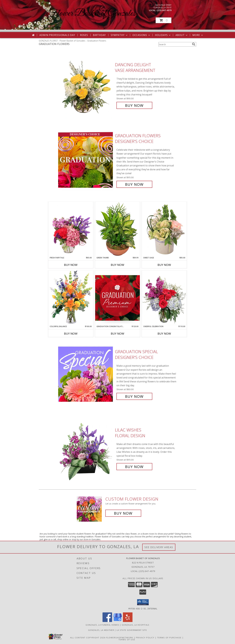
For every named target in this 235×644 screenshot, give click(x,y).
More (198, 35)
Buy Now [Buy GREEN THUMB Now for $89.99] (117, 265)
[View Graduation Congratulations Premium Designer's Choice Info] (117, 298)
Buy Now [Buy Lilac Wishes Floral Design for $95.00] (134, 467)
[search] (194, 44)
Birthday (99, 35)
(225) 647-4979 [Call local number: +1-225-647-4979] (164, 10)
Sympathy (119, 35)
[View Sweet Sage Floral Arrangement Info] (164, 229)
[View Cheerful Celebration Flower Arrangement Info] (164, 298)
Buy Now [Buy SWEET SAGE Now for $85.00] (164, 265)
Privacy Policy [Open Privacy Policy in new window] (145, 637)
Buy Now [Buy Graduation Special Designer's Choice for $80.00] (134, 396)
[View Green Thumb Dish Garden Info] (117, 229)
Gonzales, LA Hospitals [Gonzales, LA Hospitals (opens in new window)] (136, 625)
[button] (164, 20)
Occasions (142, 35)
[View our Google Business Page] (117, 621)
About (182, 35)
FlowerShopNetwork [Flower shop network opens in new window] (120, 637)
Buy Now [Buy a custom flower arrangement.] (123, 513)
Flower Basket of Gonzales (91, 14)
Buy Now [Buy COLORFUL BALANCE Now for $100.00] (71, 334)
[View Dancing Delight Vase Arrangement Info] (86, 85)
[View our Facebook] (107, 621)
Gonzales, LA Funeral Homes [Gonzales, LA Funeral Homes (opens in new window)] (102, 625)
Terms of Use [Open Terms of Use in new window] (127, 639)
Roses (84, 35)
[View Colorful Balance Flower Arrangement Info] (71, 298)
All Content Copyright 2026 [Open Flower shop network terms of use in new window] (88, 637)
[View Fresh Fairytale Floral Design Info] (71, 229)
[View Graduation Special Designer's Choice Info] (86, 374)
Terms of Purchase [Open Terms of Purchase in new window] (169, 637)
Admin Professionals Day (57, 35)
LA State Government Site (132, 630)
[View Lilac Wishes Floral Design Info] (86, 448)
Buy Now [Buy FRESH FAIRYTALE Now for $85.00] (71, 265)
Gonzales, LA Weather (101, 630)
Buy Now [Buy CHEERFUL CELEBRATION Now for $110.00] (164, 334)
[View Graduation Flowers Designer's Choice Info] (86, 160)
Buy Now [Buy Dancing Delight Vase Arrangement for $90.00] (134, 105)
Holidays (163, 35)
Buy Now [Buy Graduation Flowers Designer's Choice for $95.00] (134, 184)
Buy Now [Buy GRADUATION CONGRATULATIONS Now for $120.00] (117, 334)
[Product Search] (175, 44)
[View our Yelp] (128, 621)
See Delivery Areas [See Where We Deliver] (159, 547)
